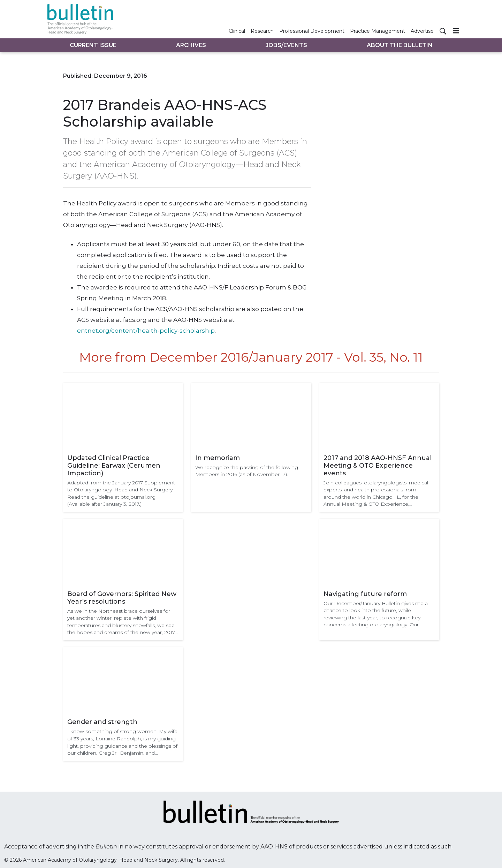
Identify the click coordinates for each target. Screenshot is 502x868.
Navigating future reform (365, 594)
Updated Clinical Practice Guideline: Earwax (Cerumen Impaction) (114, 466)
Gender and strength (102, 722)
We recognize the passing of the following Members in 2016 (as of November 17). (247, 471)
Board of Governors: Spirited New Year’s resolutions (122, 598)
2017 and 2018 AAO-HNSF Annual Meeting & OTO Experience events (378, 466)
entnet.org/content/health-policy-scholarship (146, 331)
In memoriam (218, 458)
